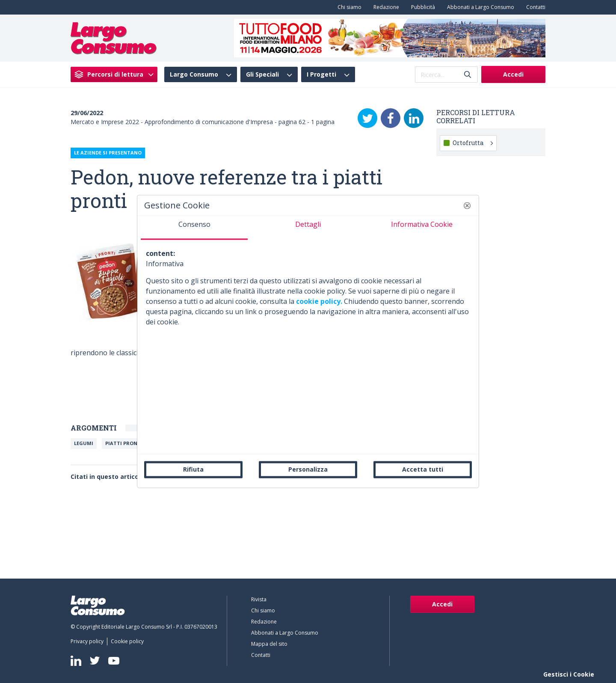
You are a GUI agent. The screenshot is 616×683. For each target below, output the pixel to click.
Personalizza (308, 469)
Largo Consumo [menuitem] (194, 74)
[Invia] (468, 75)
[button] (467, 205)
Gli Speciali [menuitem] (262, 74)
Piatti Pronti (124, 443)
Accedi (513, 74)
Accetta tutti (423, 469)
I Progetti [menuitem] (321, 74)
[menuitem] (348, 7)
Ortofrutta (473, 143)
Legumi (84, 443)
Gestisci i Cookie (569, 674)
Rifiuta (193, 469)
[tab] (194, 228)
